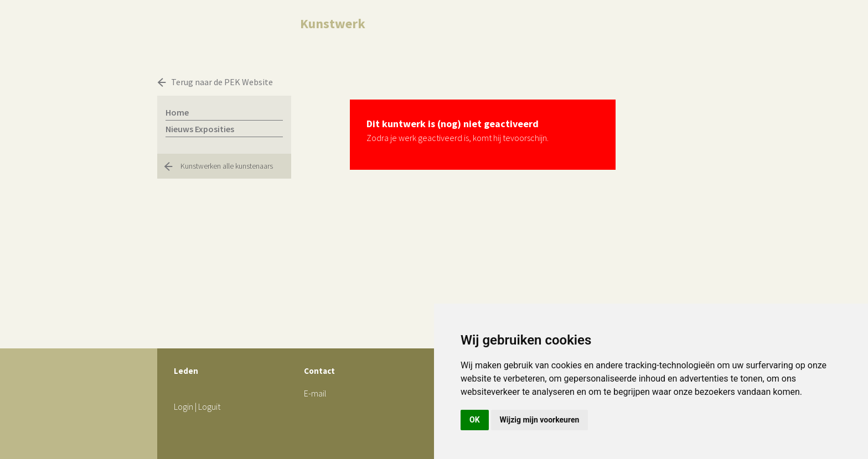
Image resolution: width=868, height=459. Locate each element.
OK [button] (475, 420)
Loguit (209, 406)
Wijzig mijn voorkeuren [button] (540, 420)
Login (184, 406)
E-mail (315, 393)
